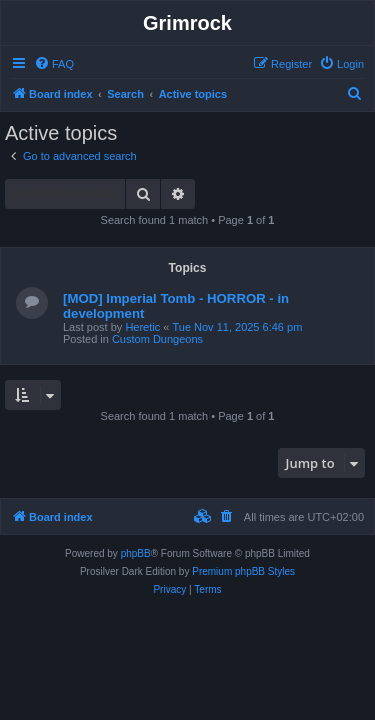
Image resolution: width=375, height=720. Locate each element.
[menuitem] (54, 64)
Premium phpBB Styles (243, 571)
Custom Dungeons (157, 339)
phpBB (136, 553)
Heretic (142, 327)
